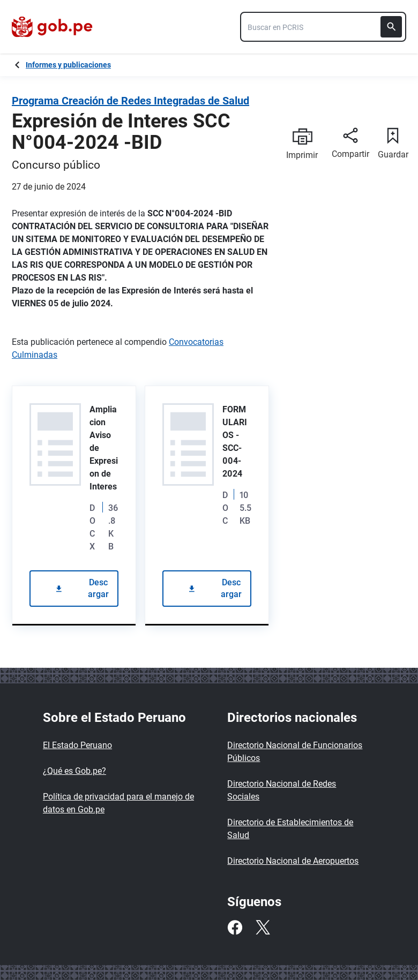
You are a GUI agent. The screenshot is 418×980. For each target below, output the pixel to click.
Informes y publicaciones (68, 65)
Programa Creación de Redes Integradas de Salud (130, 101)
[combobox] (323, 27)
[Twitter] (263, 928)
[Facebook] (235, 928)
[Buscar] (391, 27)
